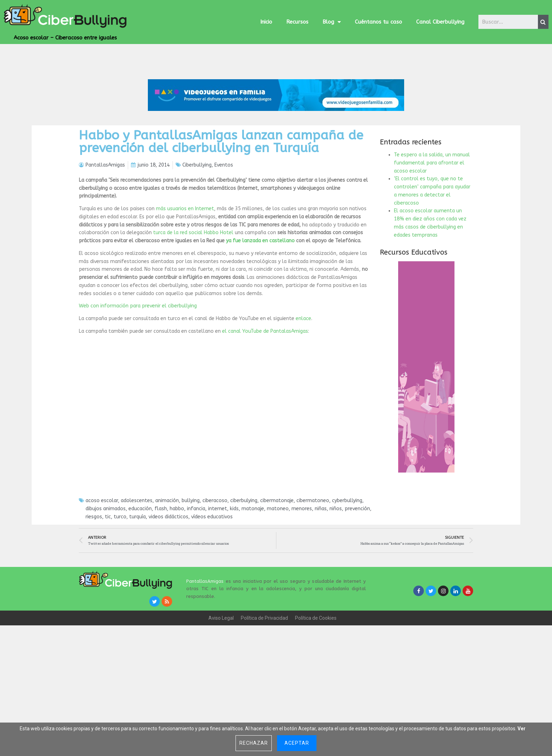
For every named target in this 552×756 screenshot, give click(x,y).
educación (140, 565)
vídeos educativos (212, 572)
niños (336, 565)
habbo (177, 565)
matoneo (278, 565)
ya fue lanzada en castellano (260, 297)
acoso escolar (102, 557)
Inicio (266, 22)
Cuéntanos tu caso (378, 22)
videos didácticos (168, 572)
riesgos (94, 572)
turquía (137, 572)
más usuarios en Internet (185, 265)
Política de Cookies (316, 674)
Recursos (297, 22)
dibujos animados (106, 565)
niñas (321, 565)
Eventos (224, 221)
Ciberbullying (197, 221)
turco (120, 572)
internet (218, 565)
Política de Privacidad (264, 674)
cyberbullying (347, 557)
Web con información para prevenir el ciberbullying (138, 362)
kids (234, 565)
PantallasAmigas (205, 637)
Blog (332, 22)
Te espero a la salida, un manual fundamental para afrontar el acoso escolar (432, 219)
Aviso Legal (221, 674)
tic (108, 572)
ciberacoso (215, 557)
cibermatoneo (313, 557)
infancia (196, 565)
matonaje (253, 565)
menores (302, 565)
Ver (522, 729)
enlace (303, 374)
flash (161, 565)
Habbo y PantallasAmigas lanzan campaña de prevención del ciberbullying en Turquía (221, 198)
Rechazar (254, 743)
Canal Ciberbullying (440, 22)
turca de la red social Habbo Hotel (193, 289)
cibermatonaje (277, 557)
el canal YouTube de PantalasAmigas (265, 387)
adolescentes (137, 557)
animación (167, 557)
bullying (191, 557)
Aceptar (297, 743)
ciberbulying (244, 557)
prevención (357, 565)
